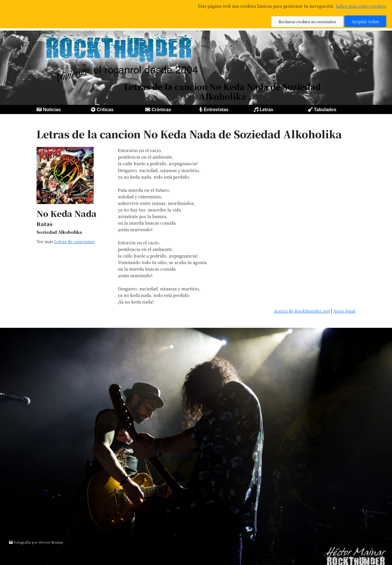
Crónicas (161, 110)
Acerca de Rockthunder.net (302, 311)
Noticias (52, 110)
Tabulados (325, 110)
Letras (266, 110)
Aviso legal (344, 311)
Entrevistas (216, 110)
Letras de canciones (74, 241)
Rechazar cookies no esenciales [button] (307, 22)
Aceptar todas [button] (365, 21)
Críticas (105, 110)
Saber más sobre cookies (361, 6)
